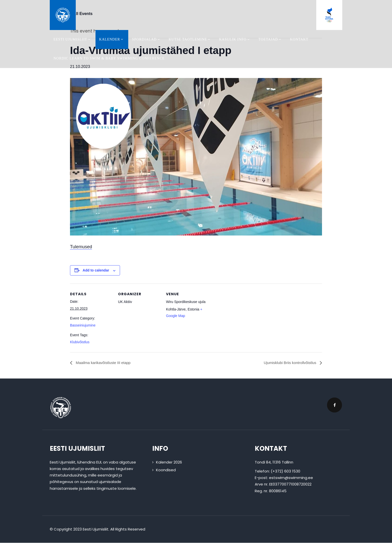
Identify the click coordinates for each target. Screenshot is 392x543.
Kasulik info (235, 39)
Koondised (166, 470)
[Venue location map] (240, 318)
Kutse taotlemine (190, 39)
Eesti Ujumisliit (73, 39)
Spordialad (147, 39)
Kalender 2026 (169, 462)
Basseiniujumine (83, 325)
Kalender (112, 39)
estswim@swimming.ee (291, 478)
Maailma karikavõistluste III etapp (105, 363)
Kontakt (299, 39)
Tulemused (81, 247)
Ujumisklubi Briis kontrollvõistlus (288, 363)
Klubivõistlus (80, 342)
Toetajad (270, 39)
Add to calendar (96, 270)
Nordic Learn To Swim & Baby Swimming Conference (109, 58)
